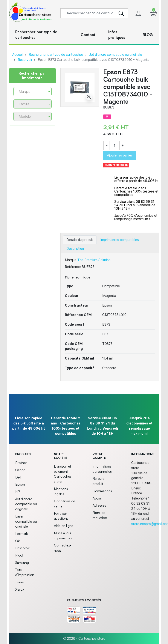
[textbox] (31, 92)
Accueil (18, 55)
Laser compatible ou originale (26, 521)
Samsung (22, 563)
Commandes (102, 491)
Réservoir (25, 60)
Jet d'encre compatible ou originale (116, 55)
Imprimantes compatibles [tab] (120, 240)
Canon (20, 470)
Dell (18, 477)
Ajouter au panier (120, 155)
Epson (20, 484)
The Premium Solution (94, 260)
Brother (21, 463)
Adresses (99, 505)
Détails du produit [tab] (80, 240)
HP (18, 492)
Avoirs (97, 498)
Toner (20, 582)
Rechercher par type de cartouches (56, 55)
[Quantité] (115, 146)
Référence (73, 267)
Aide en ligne (64, 526)
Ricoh (20, 555)
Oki (18, 541)
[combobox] (32, 92)
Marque (71, 260)
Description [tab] (75, 249)
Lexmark (21, 534)
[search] (121, 13)
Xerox (20, 589)
